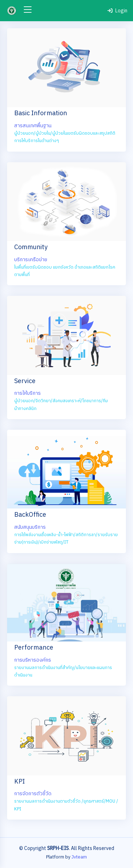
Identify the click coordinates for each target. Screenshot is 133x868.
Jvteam (79, 857)
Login (117, 11)
